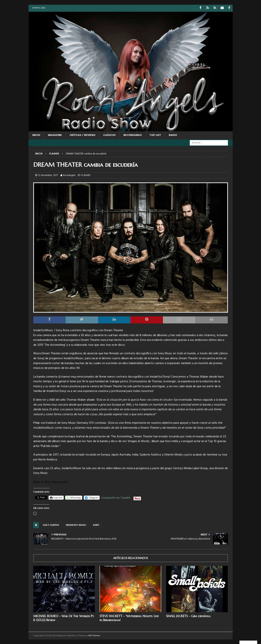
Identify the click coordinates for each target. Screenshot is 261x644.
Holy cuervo (51, 525)
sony (96, 525)
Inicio (36, 135)
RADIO (173, 135)
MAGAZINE (55, 135)
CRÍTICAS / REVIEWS (82, 135)
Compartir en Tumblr (116, 497)
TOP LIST (155, 135)
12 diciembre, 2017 (48, 175)
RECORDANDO (133, 135)
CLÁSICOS (109, 135)
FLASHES (86, 175)
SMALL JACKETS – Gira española (188, 616)
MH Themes (94, 635)
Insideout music (76, 525)
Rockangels (69, 175)
